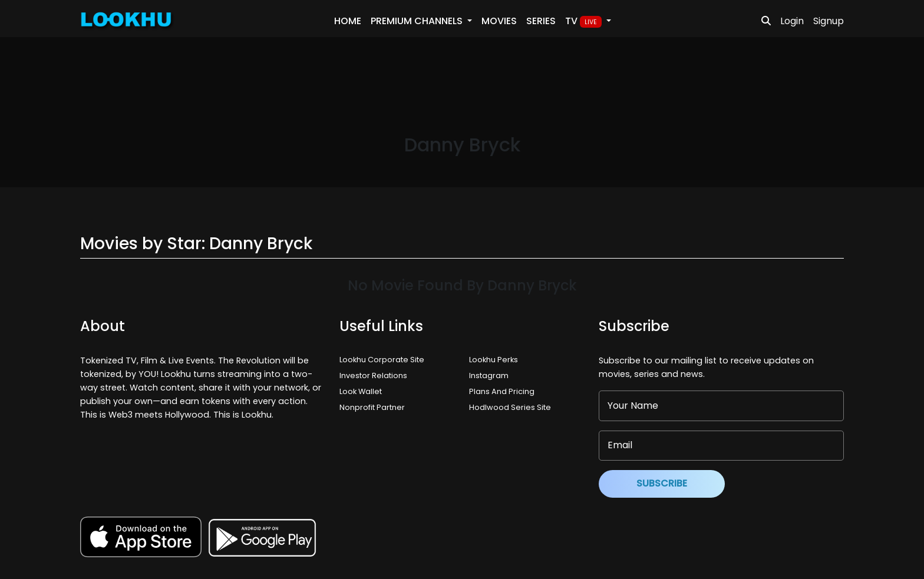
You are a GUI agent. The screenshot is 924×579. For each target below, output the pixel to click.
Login (792, 21)
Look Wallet (361, 391)
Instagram (489, 375)
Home (348, 21)
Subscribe (662, 483)
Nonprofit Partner (372, 407)
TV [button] (585, 21)
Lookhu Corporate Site (384, 360)
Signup (829, 21)
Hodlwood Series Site (510, 407)
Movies (499, 21)
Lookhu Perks (494, 360)
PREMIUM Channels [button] (418, 21)
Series (541, 21)
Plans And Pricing (502, 391)
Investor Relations (373, 375)
